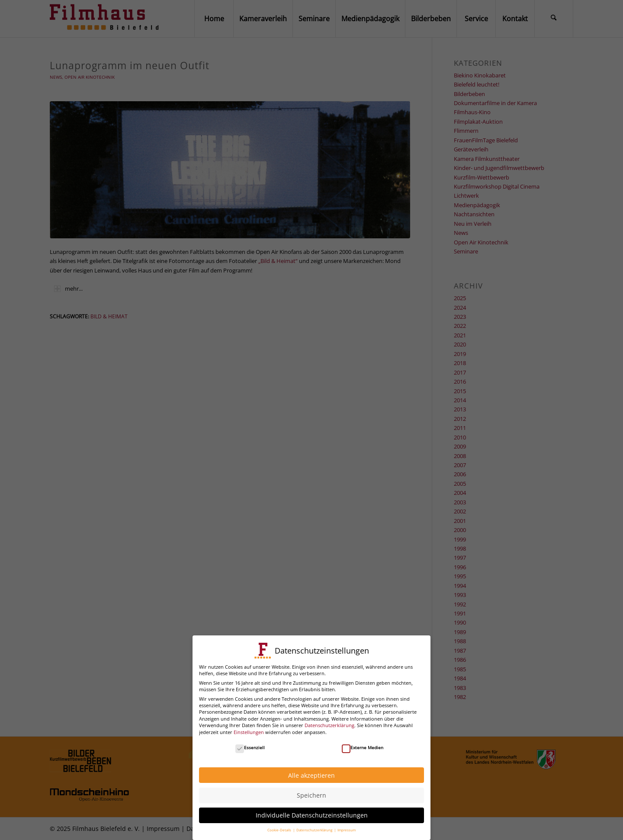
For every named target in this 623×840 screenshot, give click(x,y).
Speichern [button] (311, 791)
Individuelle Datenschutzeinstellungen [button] (312, 811)
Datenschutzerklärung (329, 721)
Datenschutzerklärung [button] (315, 826)
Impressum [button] (347, 826)
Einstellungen (249, 728)
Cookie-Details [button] (280, 826)
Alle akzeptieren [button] (311, 771)
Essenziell (250, 743)
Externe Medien (363, 743)
